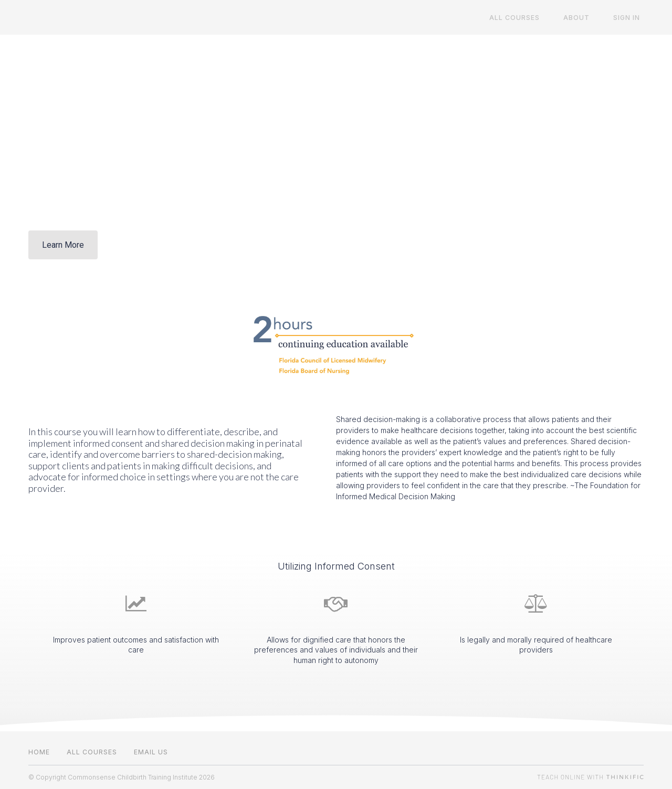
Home (39, 752)
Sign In (630, 18)
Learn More (63, 245)
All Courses (532, 18)
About (587, 18)
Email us (151, 752)
